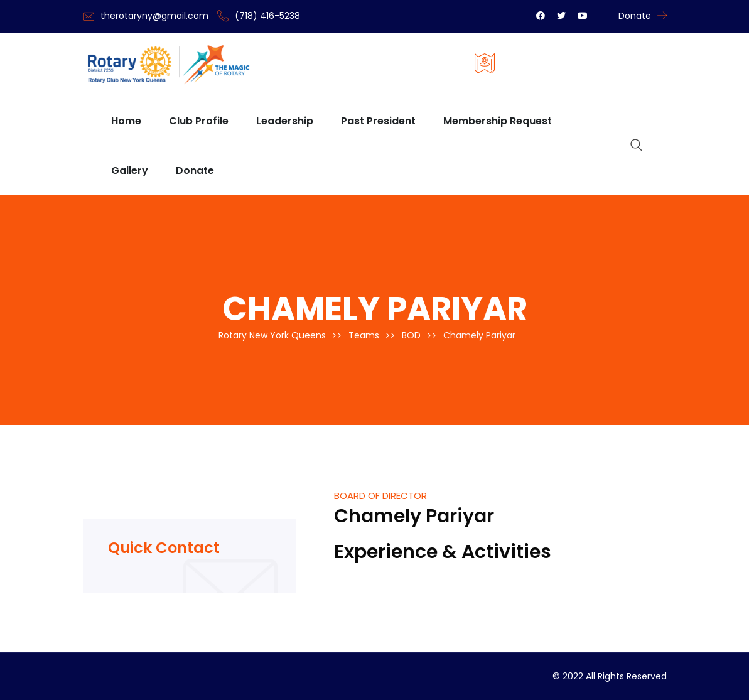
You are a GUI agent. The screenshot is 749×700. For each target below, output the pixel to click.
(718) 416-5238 (267, 16)
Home (126, 121)
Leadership (285, 121)
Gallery (130, 170)
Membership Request (498, 121)
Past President (378, 121)
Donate (635, 16)
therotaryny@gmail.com (154, 16)
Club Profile (199, 121)
